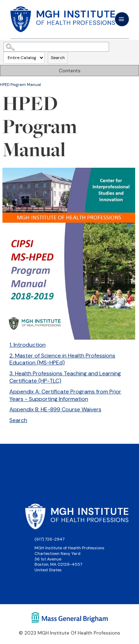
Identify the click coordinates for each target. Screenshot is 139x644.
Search (58, 58)
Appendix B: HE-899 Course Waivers (55, 409)
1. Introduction (28, 345)
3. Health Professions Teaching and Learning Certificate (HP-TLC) (65, 377)
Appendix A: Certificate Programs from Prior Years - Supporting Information (65, 395)
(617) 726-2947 (49, 539)
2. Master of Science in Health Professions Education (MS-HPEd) (62, 359)
